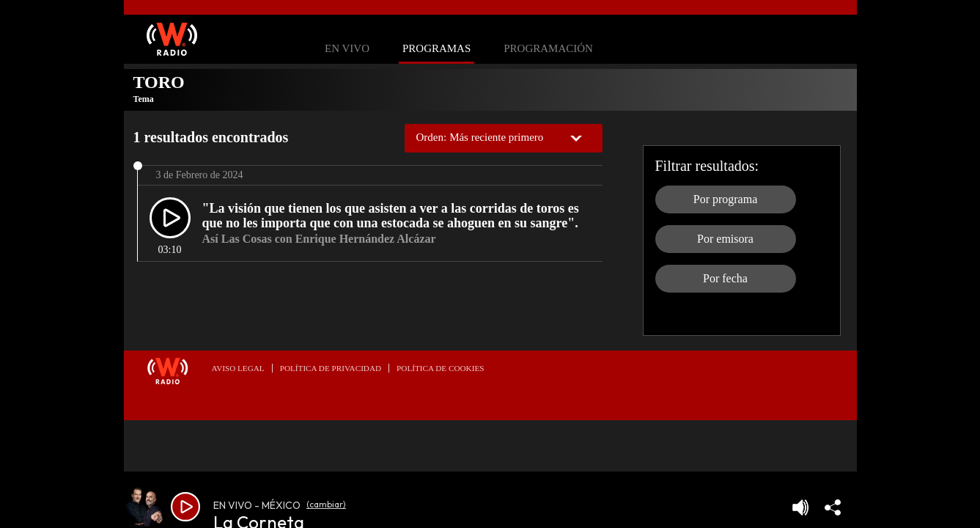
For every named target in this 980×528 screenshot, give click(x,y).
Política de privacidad (331, 368)
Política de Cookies (440, 368)
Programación (548, 49)
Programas (436, 49)
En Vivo (347, 49)
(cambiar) (326, 504)
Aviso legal (238, 368)
